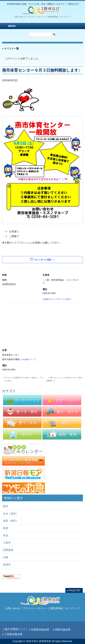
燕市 (5, 506)
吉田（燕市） (11, 521)
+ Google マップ (28, 359)
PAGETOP (75, 590)
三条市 (7, 543)
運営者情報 (53, 17)
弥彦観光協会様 (40, 629)
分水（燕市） (11, 514)
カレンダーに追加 (43, 260)
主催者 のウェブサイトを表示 (57, 299)
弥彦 (5, 528)
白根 (5, 557)
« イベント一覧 (10, 48)
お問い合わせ (20, 17)
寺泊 (5, 535)
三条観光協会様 (13, 634)
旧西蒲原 (8, 550)
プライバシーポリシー (37, 17)
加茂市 (7, 565)
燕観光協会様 (63, 629)
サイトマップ (65, 17)
